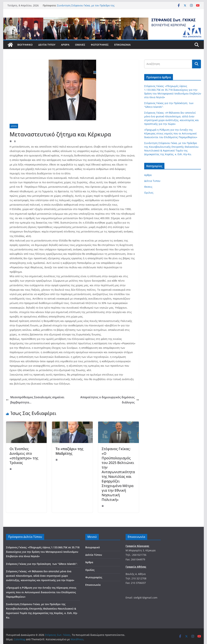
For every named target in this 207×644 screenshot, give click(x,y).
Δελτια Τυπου (152, 181)
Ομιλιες (149, 193)
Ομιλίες (80, 45)
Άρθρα (65, 45)
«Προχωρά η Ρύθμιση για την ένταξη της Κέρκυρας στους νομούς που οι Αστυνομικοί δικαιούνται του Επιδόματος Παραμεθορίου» (171, 133)
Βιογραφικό (25, 45)
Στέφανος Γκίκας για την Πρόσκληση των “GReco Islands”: (42, 564)
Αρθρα (14, 126)
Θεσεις (148, 187)
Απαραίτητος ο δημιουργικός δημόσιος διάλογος (110, 400)
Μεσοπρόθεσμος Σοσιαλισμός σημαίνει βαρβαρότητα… (35, 400)
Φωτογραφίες (100, 45)
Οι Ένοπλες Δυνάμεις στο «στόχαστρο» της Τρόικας (24, 456)
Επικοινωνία (122, 45)
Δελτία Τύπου (47, 45)
